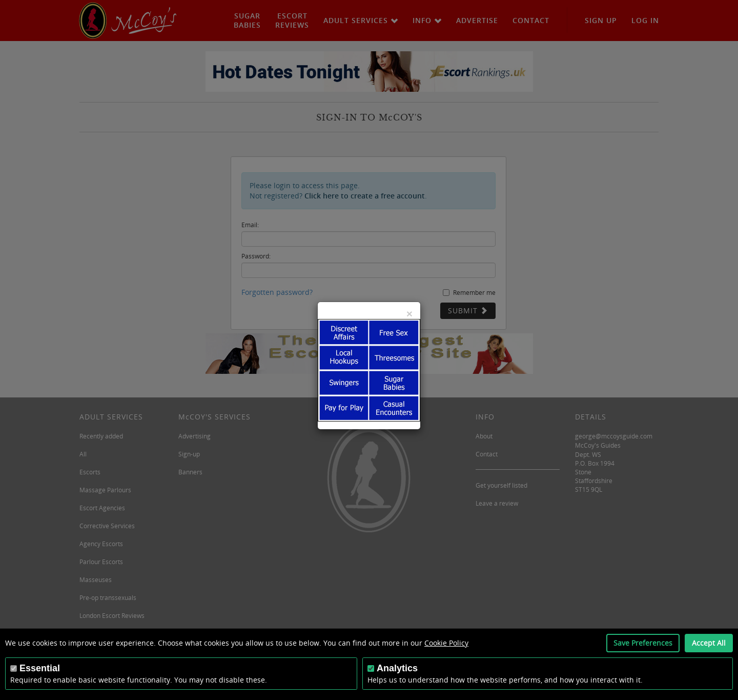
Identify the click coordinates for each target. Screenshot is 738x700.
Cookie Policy (446, 643)
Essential (40, 668)
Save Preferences (643, 643)
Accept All (709, 643)
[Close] (409, 314)
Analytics (397, 668)
